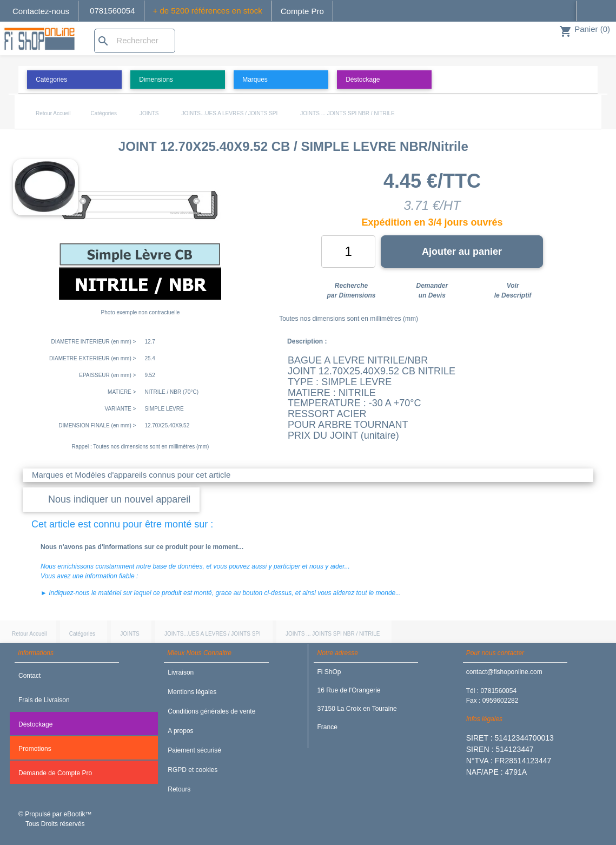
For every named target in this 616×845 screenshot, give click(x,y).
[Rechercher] (135, 41)
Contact (29, 676)
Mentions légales (192, 692)
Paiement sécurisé (194, 750)
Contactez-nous (41, 11)
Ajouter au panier (462, 252)
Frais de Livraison (44, 700)
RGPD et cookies (193, 770)
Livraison (181, 672)
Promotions (35, 749)
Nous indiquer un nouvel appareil (119, 499)
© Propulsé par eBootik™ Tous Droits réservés (55, 819)
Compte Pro (302, 11)
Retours (179, 789)
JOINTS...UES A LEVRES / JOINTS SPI (229, 113)
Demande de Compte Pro (55, 773)
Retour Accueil (53, 113)
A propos (180, 731)
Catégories (104, 113)
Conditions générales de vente (211, 711)
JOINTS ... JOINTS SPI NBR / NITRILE (347, 113)
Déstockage (35, 724)
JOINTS (149, 113)
